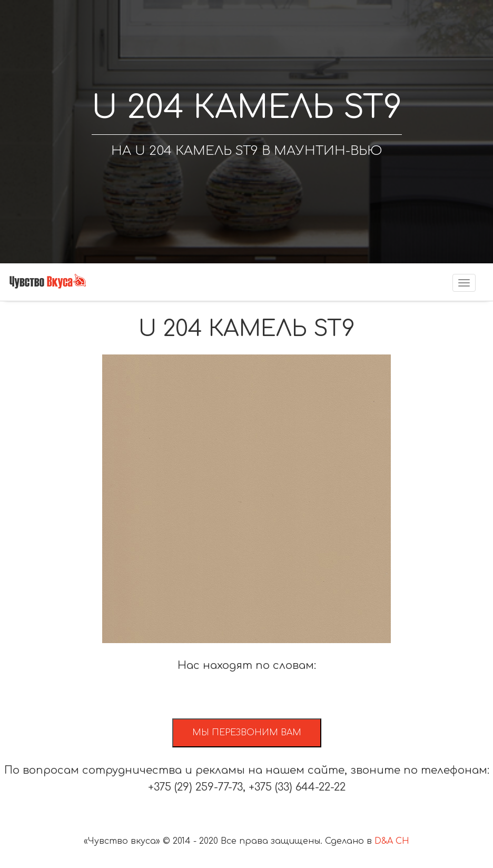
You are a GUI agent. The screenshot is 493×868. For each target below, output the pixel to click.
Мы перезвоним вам (247, 733)
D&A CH (392, 841)
